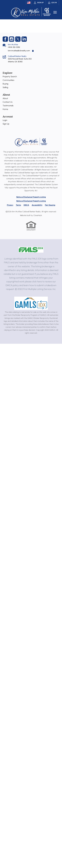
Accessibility (37, 205)
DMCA (26, 205)
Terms (18, 205)
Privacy (10, 205)
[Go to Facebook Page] (5, 39)
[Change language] (29, 3)
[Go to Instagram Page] (12, 39)
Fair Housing (50, 205)
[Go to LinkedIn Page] (24, 39)
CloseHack (38, 215)
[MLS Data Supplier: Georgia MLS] (31, 303)
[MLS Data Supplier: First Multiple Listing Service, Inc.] (31, 250)
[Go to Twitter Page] (18, 39)
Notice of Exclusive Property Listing (31, 197)
